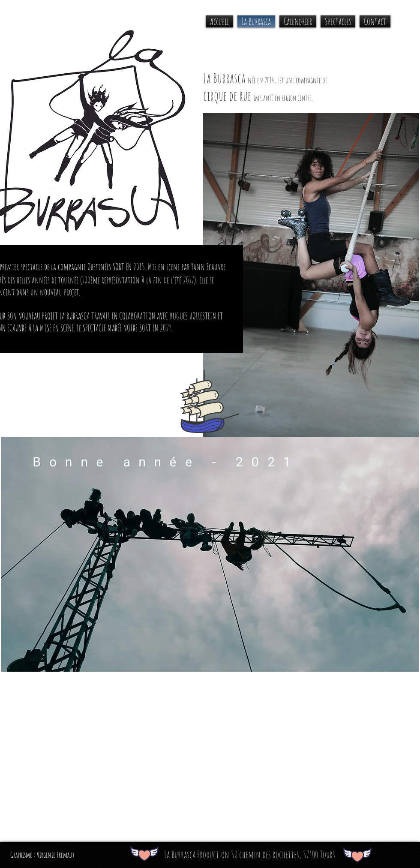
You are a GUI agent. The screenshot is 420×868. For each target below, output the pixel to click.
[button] (338, 21)
